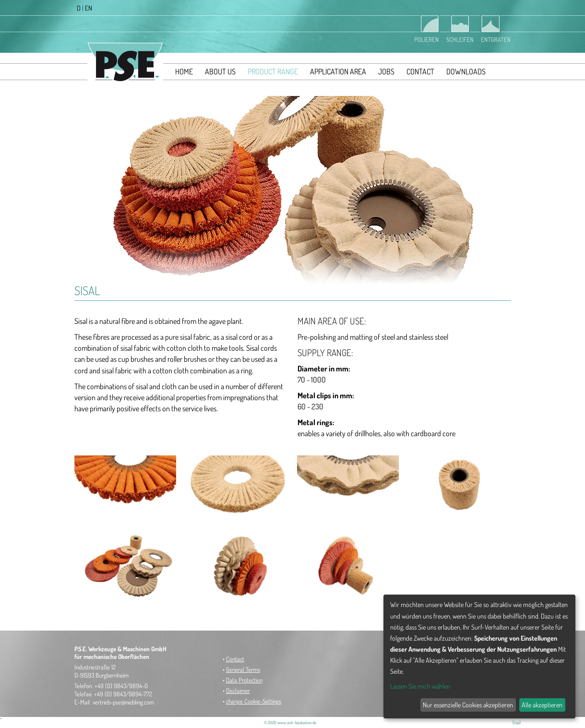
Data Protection (244, 680)
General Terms (243, 669)
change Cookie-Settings (254, 701)
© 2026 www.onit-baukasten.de (290, 722)
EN (89, 8)
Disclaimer (238, 691)
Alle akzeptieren (542, 705)
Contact (235, 659)
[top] (517, 722)
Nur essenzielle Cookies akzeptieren (468, 705)
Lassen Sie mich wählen (420, 686)
